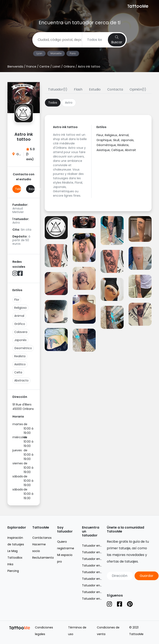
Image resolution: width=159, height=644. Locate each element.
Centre (44, 67)
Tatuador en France (96, 546)
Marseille (56, 53)
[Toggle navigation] (10, 6)
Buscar (117, 40)
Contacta (115, 89)
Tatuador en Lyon (95, 552)
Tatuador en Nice (95, 565)
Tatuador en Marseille (98, 559)
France (31, 67)
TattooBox (15, 558)
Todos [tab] (53, 103)
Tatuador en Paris (95, 572)
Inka (10, 564)
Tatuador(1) (58, 89)
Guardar (147, 576)
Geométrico (23, 348)
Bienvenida (15, 67)
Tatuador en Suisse (96, 592)
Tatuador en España (97, 599)
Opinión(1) (138, 89)
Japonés (20, 340)
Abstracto (21, 380)
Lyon (39, 53)
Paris (73, 53)
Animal (19, 316)
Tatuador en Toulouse (98, 579)
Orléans (69, 67)
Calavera (21, 332)
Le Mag (13, 551)
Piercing (13, 571)
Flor (17, 300)
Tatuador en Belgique (98, 585)
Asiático (20, 364)
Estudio (95, 89)
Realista (20, 356)
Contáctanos (42, 538)
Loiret (57, 67)
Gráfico (20, 324)
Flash (78, 89)
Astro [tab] (69, 103)
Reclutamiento (43, 558)
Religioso (20, 308)
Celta (18, 372)
